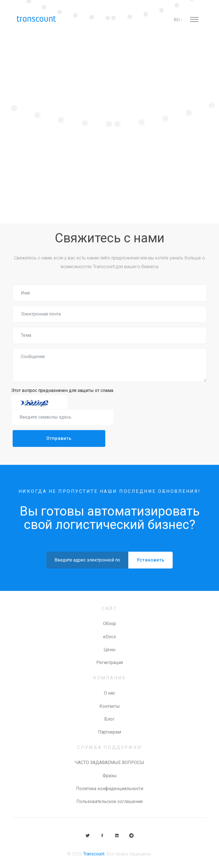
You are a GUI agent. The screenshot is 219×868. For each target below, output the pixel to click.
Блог (109, 719)
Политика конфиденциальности (110, 789)
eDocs (109, 637)
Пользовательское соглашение (110, 801)
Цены (110, 650)
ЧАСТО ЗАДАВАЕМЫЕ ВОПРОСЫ (109, 763)
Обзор (109, 624)
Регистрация (110, 662)
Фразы (110, 776)
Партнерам (109, 732)
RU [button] (177, 20)
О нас (109, 693)
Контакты (110, 706)
